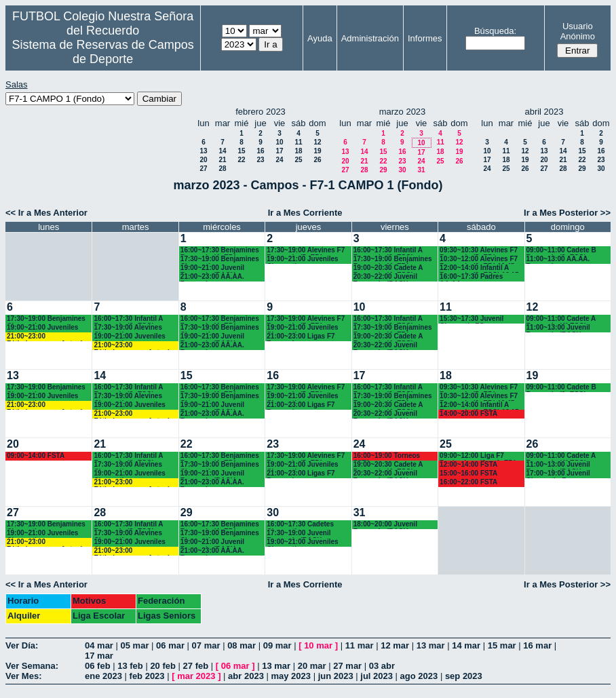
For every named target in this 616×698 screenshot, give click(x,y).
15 (241, 151)
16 (260, 151)
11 (298, 142)
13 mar (431, 645)
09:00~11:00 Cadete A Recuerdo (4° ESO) (561, 319)
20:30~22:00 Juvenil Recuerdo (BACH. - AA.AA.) (385, 277)
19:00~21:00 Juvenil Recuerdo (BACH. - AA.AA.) (212, 268)
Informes (425, 38)
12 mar (395, 645)
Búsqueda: (495, 31)
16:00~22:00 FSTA (468, 482)
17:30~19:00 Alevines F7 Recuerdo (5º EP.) (306, 251)
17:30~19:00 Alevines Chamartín (128, 328)
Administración (370, 38)
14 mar (466, 645)
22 (241, 160)
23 (260, 160)
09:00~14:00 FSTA (36, 455)
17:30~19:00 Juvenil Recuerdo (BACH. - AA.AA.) (299, 534)
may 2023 (291, 676)
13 (203, 151)
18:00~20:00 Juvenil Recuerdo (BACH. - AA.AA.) (385, 525)
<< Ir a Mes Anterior (46, 213)
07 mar (206, 645)
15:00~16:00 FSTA (468, 473)
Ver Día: (22, 645)
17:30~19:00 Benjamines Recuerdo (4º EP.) (393, 259)
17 (279, 151)
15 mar (502, 645)
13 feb (130, 666)
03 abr (382, 666)
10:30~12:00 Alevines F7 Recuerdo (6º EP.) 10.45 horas (479, 259)
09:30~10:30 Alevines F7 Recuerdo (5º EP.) (479, 251)
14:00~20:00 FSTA (468, 413)
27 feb (196, 666)
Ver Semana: (32, 666)
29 (383, 170)
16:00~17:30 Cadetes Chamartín (300, 525)
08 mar (242, 645)
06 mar (170, 645)
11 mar (360, 645)
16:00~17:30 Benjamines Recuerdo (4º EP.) (220, 251)
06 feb (98, 666)
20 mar (312, 666)
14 (222, 151)
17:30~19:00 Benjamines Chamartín (220, 259)
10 (279, 142)
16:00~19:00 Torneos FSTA (387, 456)
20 (203, 160)
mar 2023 (196, 676)
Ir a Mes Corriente (305, 213)
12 (317, 142)
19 (317, 151)
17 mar (99, 656)
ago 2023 (419, 676)
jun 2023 (336, 676)
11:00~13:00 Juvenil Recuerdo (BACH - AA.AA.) (558, 328)
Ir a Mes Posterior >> (567, 213)
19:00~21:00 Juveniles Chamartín (302, 259)
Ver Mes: (23, 676)
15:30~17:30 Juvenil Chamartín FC (471, 319)
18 (298, 151)
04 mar (99, 645)
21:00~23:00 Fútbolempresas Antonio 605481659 (46, 337)
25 (298, 160)
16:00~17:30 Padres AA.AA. (471, 277)
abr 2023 (246, 676)
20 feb (163, 666)
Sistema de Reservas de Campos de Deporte (103, 52)
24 (279, 160)
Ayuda (320, 38)
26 (317, 160)
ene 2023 (103, 676)
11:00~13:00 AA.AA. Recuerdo (558, 259)
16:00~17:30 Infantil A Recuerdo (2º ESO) (388, 251)
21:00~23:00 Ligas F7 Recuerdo (301, 337)
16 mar (537, 645)
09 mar (277, 645)
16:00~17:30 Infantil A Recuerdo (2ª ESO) (128, 319)
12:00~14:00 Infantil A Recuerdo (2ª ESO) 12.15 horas (479, 268)
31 (421, 170)
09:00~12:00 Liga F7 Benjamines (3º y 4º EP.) (478, 456)
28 (222, 169)
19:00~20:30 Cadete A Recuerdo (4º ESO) (388, 268)
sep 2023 (464, 676)
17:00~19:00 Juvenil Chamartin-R (558, 474)
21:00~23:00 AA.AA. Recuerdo (212, 277)
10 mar (318, 645)
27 (203, 169)
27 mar (347, 666)
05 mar (135, 645)
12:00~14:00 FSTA (468, 464)
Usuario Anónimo (578, 31)
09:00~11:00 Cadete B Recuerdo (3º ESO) (561, 251)
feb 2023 (147, 676)
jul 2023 (377, 676)
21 (222, 160)
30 (402, 170)
